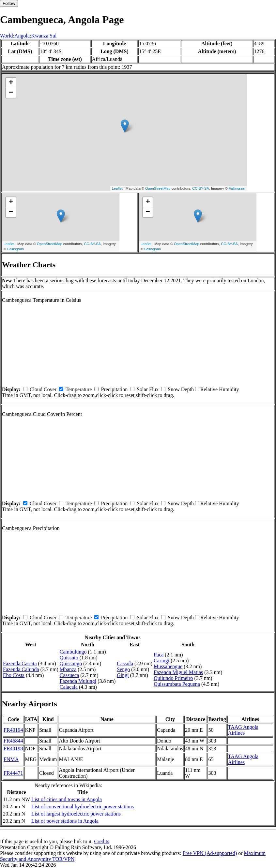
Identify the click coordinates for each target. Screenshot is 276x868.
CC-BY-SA (201, 188)
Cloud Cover (43, 389)
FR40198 (13, 749)
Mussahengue (168, 666)
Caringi (161, 661)
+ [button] (11, 83)
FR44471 (13, 773)
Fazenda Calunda (21, 669)
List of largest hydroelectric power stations (76, 814)
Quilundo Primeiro (173, 678)
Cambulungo (73, 652)
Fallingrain (237, 188)
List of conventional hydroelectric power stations (83, 807)
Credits (101, 841)
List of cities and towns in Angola (67, 799)
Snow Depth (181, 389)
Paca (159, 655)
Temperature (79, 389)
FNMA (11, 759)
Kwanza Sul (44, 36)
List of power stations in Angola (65, 821)
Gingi (123, 675)
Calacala (69, 687)
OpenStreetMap (158, 188)
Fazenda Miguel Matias (178, 672)
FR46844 (13, 741)
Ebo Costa (14, 675)
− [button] (11, 93)
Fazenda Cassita (20, 663)
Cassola (125, 663)
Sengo (123, 669)
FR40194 (13, 730)
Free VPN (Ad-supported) (210, 853)
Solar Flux (148, 389)
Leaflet (117, 188)
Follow (9, 3)
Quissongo (71, 663)
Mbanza (68, 669)
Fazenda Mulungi (78, 681)
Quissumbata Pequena (177, 684)
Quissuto (69, 658)
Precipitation (114, 389)
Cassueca (69, 675)
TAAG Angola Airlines (243, 730)
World (7, 36)
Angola (22, 36)
